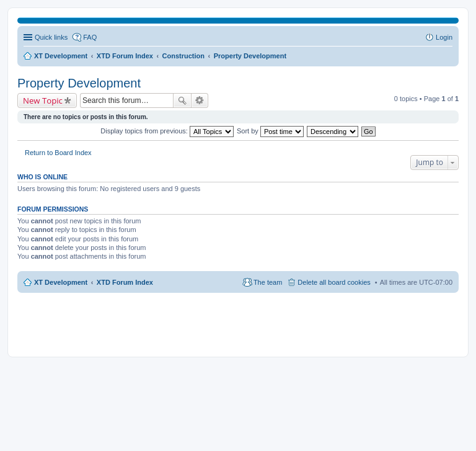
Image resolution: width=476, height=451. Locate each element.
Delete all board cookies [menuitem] (334, 282)
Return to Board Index (58, 153)
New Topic (43, 100)
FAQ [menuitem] (90, 37)
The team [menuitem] (268, 282)
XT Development (61, 282)
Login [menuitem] (444, 37)
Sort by (270, 131)
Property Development (79, 83)
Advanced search (200, 100)
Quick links (51, 37)
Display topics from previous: (167, 131)
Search (182, 100)
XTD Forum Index (125, 282)
